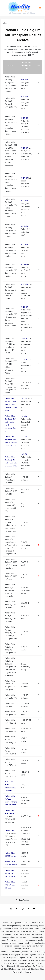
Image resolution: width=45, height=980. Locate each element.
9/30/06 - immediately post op (25, 800)
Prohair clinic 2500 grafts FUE (26, 103)
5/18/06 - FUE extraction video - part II (26, 830)
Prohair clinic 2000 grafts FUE (26, 124)
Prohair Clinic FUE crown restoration (26, 443)
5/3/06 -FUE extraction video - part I (25, 842)
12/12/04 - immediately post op (25, 885)
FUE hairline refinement (26, 363)
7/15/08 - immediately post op (25, 545)
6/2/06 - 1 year (26, 816)
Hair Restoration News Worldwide (22, 13)
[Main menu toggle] (40, 8)
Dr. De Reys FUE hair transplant (26, 151)
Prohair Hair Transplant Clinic (25, 250)
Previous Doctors (22, 900)
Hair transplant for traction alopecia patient (26, 290)
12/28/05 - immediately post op (25, 873)
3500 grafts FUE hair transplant (26, 401)
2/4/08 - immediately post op (25, 667)
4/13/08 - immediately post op (25, 590)
